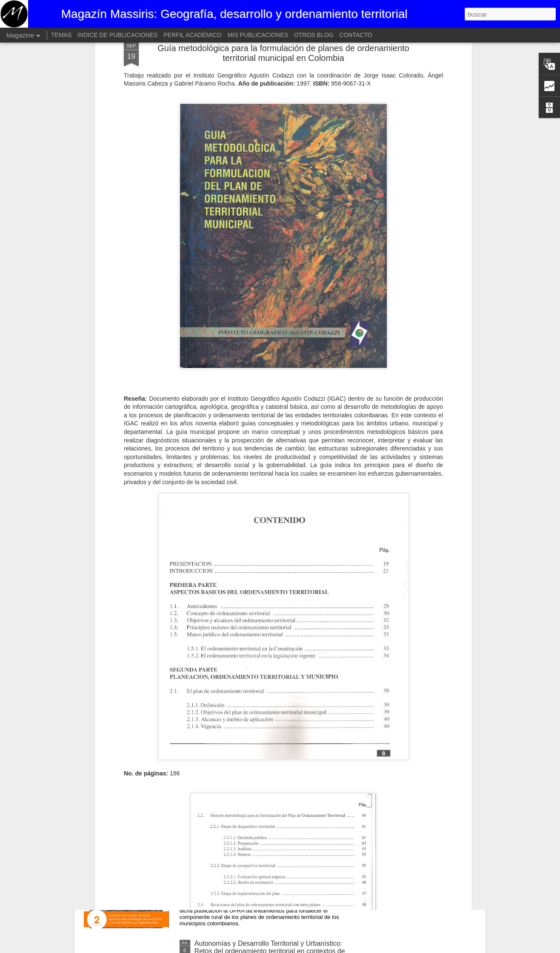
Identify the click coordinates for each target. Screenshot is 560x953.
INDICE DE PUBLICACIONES (117, 35)
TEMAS (61, 35)
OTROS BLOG (314, 35)
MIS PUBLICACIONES (258, 35)
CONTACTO (356, 35)
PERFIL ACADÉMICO (192, 35)
